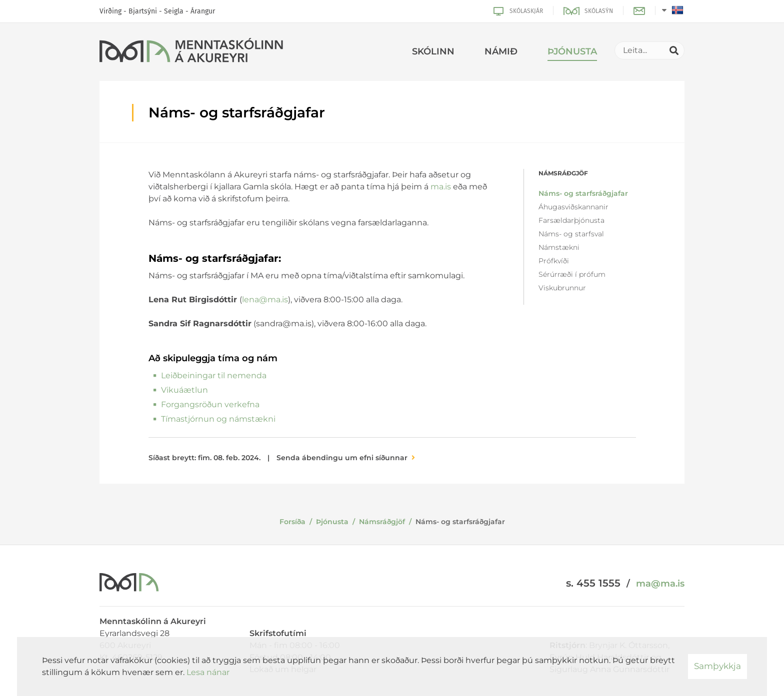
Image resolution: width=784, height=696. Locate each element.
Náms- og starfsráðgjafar (460, 522)
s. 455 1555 (593, 583)
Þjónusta (332, 522)
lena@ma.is (265, 300)
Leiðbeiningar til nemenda (214, 375)
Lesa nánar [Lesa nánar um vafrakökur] (208, 672)
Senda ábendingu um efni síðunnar (342, 458)
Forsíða (292, 522)
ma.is (442, 187)
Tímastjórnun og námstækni (219, 419)
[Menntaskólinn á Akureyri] (191, 52)
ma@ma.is (660, 584)
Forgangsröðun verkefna (210, 404)
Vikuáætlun (184, 390)
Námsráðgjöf (382, 522)
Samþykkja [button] (717, 666)
